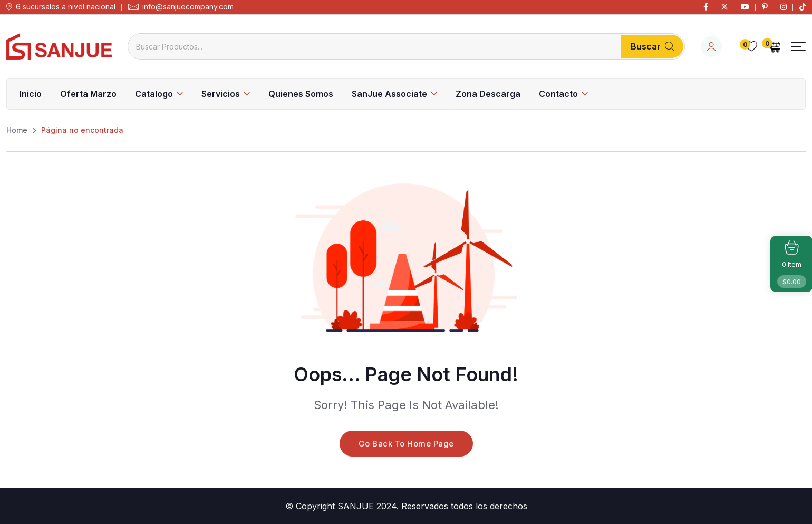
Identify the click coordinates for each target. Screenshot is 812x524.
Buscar (652, 46)
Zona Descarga (488, 94)
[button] (798, 47)
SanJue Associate (389, 94)
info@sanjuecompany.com (188, 7)
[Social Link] (706, 7)
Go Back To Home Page (406, 444)
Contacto (558, 94)
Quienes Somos (301, 94)
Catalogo (154, 94)
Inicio (31, 94)
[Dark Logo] (59, 46)
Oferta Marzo (88, 94)
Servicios (221, 94)
